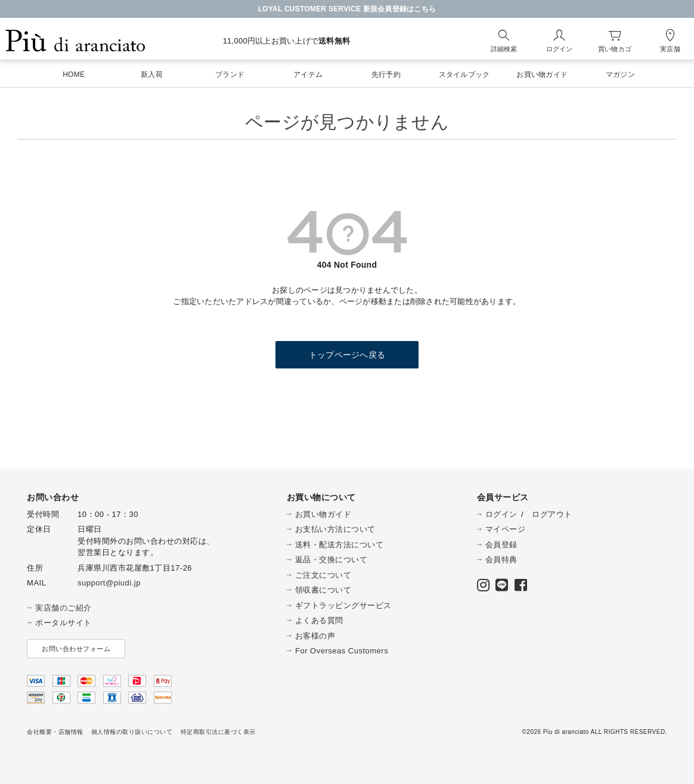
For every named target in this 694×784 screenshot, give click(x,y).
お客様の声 (315, 636)
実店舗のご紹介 (63, 608)
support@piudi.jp (109, 583)
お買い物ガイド (323, 514)
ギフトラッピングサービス (343, 605)
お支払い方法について (335, 529)
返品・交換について (331, 560)
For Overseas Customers (342, 651)
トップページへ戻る (347, 355)
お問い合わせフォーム (76, 649)
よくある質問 (319, 620)
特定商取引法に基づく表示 (218, 732)
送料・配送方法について (340, 545)
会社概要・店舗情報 (55, 732)
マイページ (506, 529)
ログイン (501, 514)
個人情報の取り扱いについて (132, 732)
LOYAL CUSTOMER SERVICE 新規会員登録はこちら (347, 9)
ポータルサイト (63, 623)
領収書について (323, 590)
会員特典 (501, 560)
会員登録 (501, 545)
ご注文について (323, 575)
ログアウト (552, 514)
